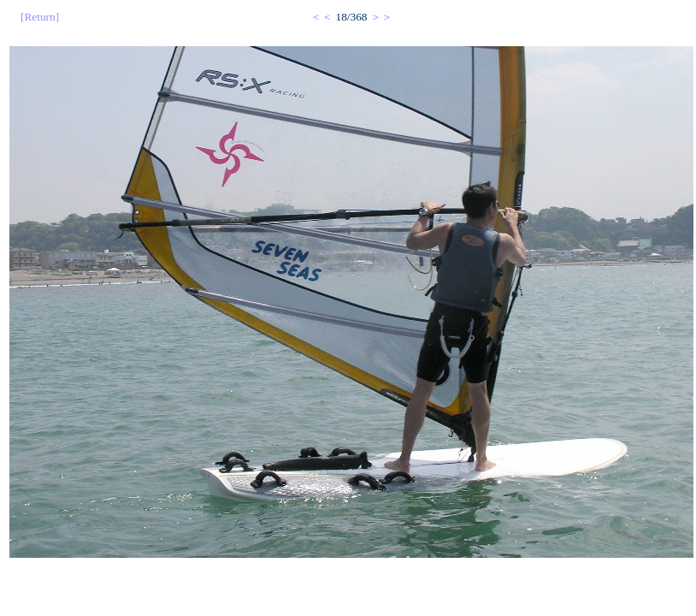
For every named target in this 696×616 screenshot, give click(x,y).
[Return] (40, 17)
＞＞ (381, 17)
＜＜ (321, 17)
